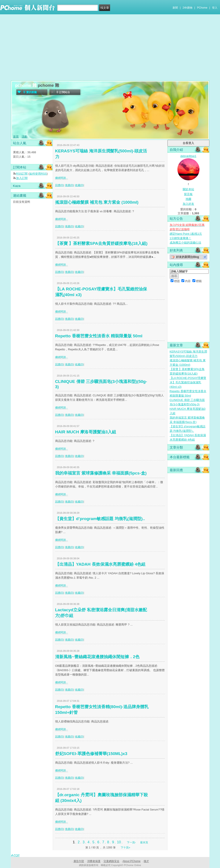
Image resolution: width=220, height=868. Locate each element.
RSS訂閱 (22, 174)
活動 (24, 137)
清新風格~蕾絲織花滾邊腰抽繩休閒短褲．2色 (97, 657)
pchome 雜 (26, 85)
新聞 (175, 8)
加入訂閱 (22, 178)
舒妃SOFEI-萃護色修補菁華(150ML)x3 (91, 754)
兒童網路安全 (111, 861)
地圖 (188, 199)
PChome (202, 8)
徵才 (146, 861)
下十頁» (125, 848)
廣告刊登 (79, 861)
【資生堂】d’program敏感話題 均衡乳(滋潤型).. (100, 519)
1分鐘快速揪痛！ (181, 238)
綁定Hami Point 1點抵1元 (186, 234)
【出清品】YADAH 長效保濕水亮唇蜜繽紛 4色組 (100, 564)
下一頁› (132, 842)
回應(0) (59, 185)
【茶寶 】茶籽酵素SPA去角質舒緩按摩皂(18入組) (101, 243)
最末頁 (144, 842)
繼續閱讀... (62, 178)
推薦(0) (69, 185)
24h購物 (188, 8)
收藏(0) (79, 185)
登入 (215, 8)
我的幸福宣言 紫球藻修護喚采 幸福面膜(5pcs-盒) (101, 473)
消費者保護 (94, 861)
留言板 (188, 194)
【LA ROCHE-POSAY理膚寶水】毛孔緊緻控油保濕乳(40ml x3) (188, 382)
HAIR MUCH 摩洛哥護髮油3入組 (86, 432)
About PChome (131, 861)
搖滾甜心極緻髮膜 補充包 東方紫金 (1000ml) (97, 202)
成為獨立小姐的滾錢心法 (185, 243)
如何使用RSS (38, 174)
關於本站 (188, 189)
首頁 (16, 137)
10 (119, 842)
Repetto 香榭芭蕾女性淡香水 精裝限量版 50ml (99, 336)
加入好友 (188, 204)
